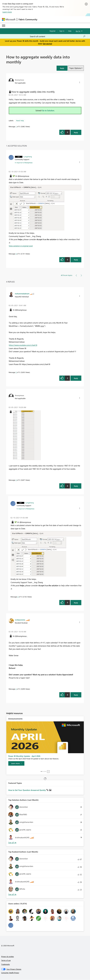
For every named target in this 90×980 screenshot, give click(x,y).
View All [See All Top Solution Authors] (12, 843)
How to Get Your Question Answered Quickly (27, 790)
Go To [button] (78, 31)
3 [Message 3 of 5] (16, 480)
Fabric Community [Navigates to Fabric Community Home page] (28, 19)
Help (70, 31)
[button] (62, 68)
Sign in (62, 31)
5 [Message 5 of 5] (16, 372)
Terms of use (6, 961)
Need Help (20, 120)
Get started (47, 44)
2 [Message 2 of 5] (16, 689)
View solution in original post (21, 246)
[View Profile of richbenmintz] (20, 620)
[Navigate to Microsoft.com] (9, 19)
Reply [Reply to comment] (76, 260)
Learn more (7, 12)
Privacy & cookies (8, 957)
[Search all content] (58, 36)
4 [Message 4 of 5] (16, 254)
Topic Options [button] (75, 68)
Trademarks (6, 965)
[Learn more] (16, 764)
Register (53, 31)
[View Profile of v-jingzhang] (27, 156)
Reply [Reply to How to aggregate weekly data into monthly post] (76, 132)
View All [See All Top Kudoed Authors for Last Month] (12, 895)
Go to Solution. (48, 110)
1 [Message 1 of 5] (16, 126)
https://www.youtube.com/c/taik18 (23, 345)
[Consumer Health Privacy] (45, 973)
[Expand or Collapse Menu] (4, 26)
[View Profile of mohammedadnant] (22, 294)
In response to (24, 163)
